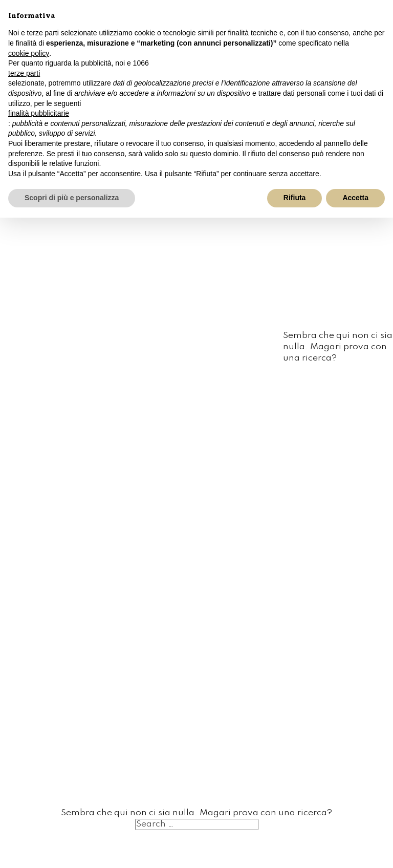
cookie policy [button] (29, 53)
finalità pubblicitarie (39, 113)
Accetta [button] (355, 198)
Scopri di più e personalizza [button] (72, 198)
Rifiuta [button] (295, 198)
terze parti (24, 73)
